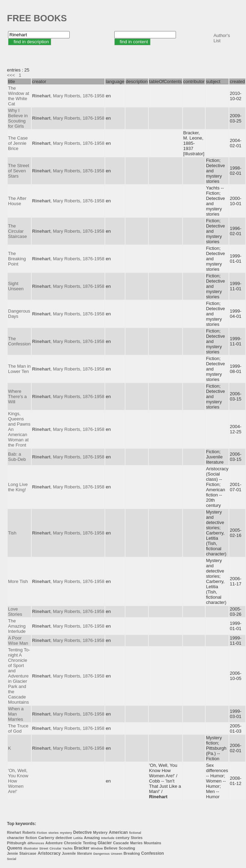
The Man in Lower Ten (19, 369)
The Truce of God (18, 728)
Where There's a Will (17, 396)
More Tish (18, 581)
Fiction (42, 833)
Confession (152, 853)
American (118, 832)
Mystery (100, 832)
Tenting (90, 843)
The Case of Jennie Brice (18, 143)
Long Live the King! (18, 487)
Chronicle (73, 843)
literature (84, 854)
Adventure (54, 843)
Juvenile (69, 854)
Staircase (28, 853)
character (16, 838)
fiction (31, 838)
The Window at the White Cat (19, 96)
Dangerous (102, 854)
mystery (66, 833)
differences (36, 843)
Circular (55, 848)
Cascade (121, 843)
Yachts (68, 848)
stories (54, 833)
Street (44, 848)
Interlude (108, 838)
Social (12, 859)
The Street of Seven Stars (19, 171)
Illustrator (31, 848)
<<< (11, 75)
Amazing (92, 838)
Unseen (117, 854)
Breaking (132, 853)
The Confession (19, 341)
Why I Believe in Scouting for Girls (18, 118)
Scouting (127, 848)
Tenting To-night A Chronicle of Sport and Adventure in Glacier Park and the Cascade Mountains (19, 676)
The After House (17, 201)
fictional (135, 833)
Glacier (105, 843)
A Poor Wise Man (18, 641)
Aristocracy (49, 853)
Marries (136, 843)
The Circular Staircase (17, 231)
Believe (111, 848)
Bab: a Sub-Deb (17, 457)
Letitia (78, 838)
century (123, 838)
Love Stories (15, 612)
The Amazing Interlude (17, 626)
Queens (15, 848)
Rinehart (14, 833)
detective (64, 838)
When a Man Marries (16, 714)
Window (97, 848)
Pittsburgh (17, 843)
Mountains (153, 843)
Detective (82, 832)
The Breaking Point (17, 259)
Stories (137, 838)
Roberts (29, 833)
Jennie (13, 854)
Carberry (46, 838)
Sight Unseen (16, 286)
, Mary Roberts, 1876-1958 (68, 96)
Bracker (82, 848)
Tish (12, 533)
